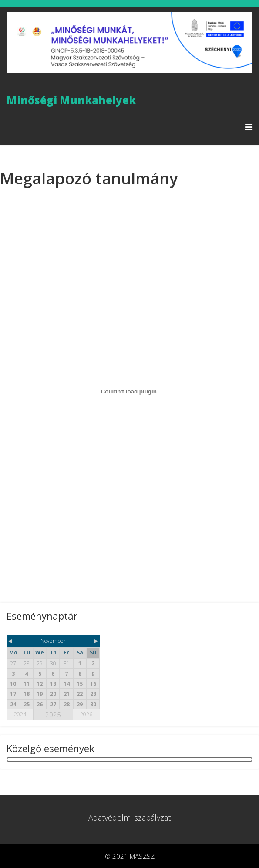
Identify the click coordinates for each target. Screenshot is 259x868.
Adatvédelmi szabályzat (129, 817)
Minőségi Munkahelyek (71, 100)
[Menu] (249, 127)
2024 (20, 714)
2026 (86, 714)
